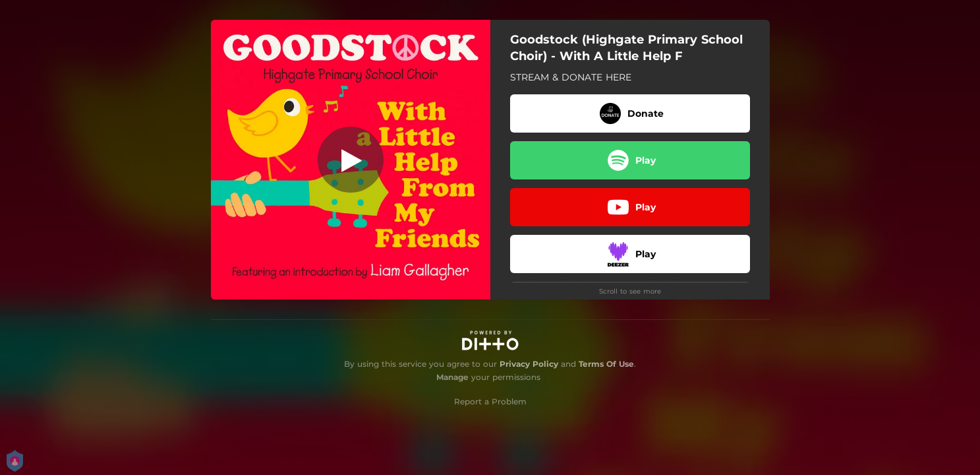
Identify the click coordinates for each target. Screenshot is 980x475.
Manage (452, 377)
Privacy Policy (529, 364)
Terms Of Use (606, 364)
